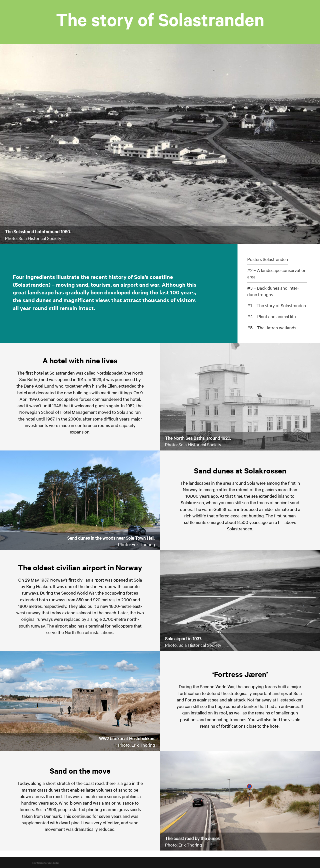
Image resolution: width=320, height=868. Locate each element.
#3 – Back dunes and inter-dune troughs (273, 291)
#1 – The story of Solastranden (277, 305)
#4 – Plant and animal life (271, 316)
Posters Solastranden (268, 259)
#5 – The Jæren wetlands (272, 327)
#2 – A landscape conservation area (277, 273)
